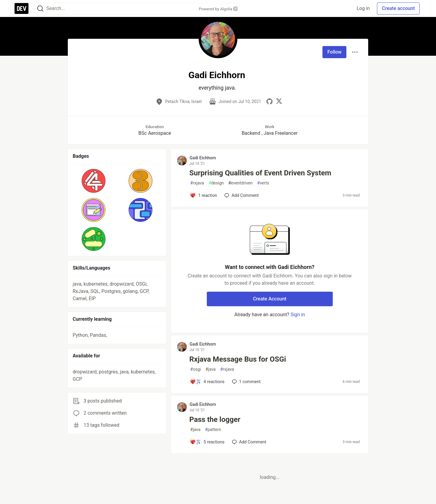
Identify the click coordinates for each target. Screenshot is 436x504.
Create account (398, 8)
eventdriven (240, 183)
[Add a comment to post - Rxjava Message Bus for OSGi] (207, 382)
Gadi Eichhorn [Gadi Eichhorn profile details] (203, 158)
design (216, 183)
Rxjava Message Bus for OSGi (238, 359)
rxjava (197, 183)
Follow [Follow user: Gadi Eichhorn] (334, 52)
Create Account (270, 299)
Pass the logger (215, 419)
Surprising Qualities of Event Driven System (260, 173)
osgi (195, 369)
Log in (363, 8)
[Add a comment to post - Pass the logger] (207, 442)
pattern (213, 430)
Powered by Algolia (218, 9)
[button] (94, 181)
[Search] (40, 9)
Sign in (298, 315)
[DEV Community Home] (21, 8)
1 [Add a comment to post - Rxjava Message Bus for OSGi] (246, 382)
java (210, 369)
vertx (263, 183)
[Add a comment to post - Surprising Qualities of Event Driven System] (203, 195)
